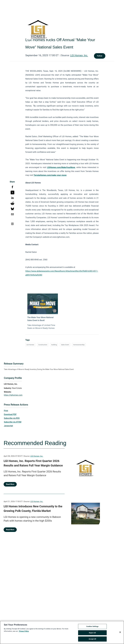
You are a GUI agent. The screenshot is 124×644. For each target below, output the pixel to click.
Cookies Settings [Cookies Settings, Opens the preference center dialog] (92, 626)
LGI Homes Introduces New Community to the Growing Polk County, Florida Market (33, 509)
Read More (10, 484)
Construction (43, 345)
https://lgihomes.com (13, 395)
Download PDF (10, 414)
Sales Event (65, 345)
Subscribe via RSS (12, 418)
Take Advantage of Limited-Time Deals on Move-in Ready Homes (41, 327)
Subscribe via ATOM (13, 422)
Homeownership (79, 345)
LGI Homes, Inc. (79, 55)
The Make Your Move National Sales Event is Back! (40, 319)
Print (6, 411)
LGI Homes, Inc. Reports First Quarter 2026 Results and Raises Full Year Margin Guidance (33, 463)
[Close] (120, 632)
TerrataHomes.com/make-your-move (50, 175)
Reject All (92, 633)
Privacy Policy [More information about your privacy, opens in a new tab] (24, 631)
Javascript (8, 426)
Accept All (92, 639)
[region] (62, 632)
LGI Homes (30, 345)
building (54, 345)
